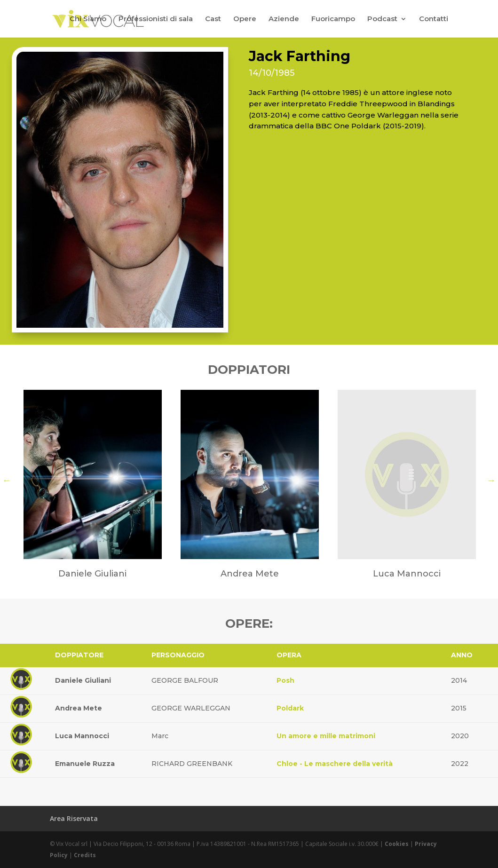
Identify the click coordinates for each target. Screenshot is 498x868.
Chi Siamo (88, 19)
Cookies (397, 844)
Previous (7, 480)
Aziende (284, 19)
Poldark (290, 708)
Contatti (434, 19)
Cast (213, 19)
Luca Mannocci (82, 736)
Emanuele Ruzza (85, 764)
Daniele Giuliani (83, 680)
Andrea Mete (79, 708)
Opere (245, 19)
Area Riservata (74, 818)
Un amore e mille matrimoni (326, 736)
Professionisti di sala (156, 19)
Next (491, 480)
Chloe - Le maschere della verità (335, 764)
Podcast (382, 19)
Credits (85, 855)
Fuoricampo (333, 19)
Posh (285, 680)
